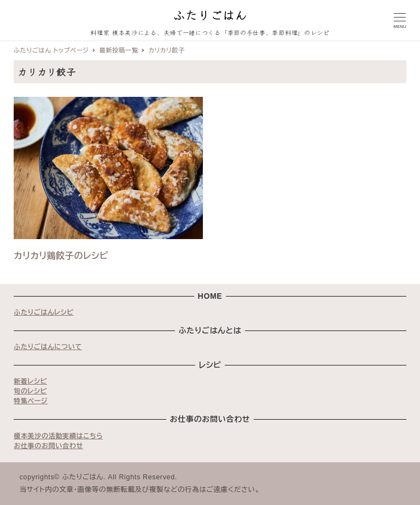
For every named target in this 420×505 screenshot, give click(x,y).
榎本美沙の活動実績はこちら (58, 436)
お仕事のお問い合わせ (48, 446)
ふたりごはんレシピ (44, 312)
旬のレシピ (30, 391)
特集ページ (31, 401)
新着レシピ (30, 381)
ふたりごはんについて (48, 347)
